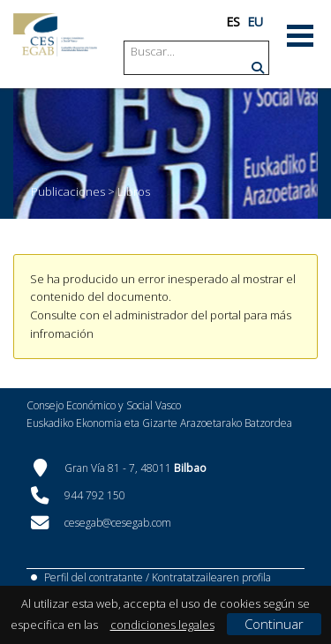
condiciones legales (162, 625)
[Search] (198, 52)
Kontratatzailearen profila (211, 577)
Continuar (274, 624)
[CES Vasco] (55, 35)
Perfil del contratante (94, 577)
